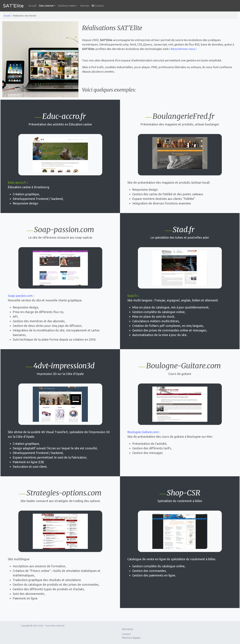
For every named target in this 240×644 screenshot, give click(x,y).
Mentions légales (131, 638)
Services (85, 6)
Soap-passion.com (20, 296)
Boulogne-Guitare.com (143, 432)
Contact (98, 6)
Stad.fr (132, 296)
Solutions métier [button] (67, 6)
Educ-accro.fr (17, 182)
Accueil (32, 6)
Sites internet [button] (46, 6)
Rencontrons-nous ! (184, 49)
